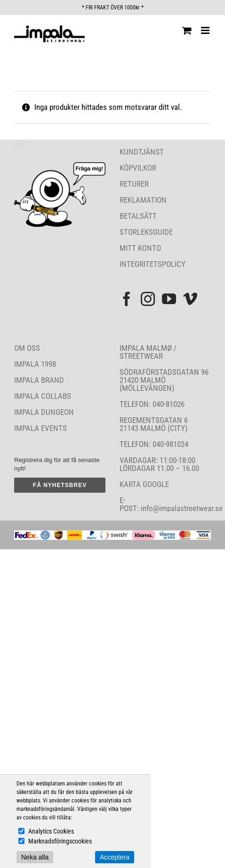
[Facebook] (127, 299)
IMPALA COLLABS (43, 396)
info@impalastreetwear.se (181, 508)
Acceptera (115, 857)
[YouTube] (169, 299)
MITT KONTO (140, 248)
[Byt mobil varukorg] (187, 30)
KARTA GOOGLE (144, 484)
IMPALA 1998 (35, 364)
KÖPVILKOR (138, 168)
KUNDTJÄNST (142, 152)
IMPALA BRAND (39, 380)
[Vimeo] (190, 299)
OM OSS (27, 348)
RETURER (134, 184)
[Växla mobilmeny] (206, 30)
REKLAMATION (143, 200)
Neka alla (35, 857)
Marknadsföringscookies (60, 841)
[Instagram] (148, 299)
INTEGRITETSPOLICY (153, 264)
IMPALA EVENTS (40, 428)
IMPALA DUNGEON (44, 412)
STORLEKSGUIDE (146, 232)
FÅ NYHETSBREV (60, 485)
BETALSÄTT (138, 216)
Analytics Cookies (51, 831)
